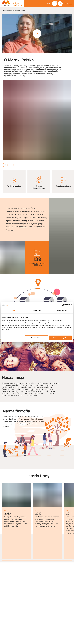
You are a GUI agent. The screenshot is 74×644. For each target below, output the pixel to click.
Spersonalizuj (37, 338)
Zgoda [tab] (13, 311)
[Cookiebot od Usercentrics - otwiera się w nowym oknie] (63, 305)
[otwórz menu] (71, 4)
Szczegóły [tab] (37, 311)
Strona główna (7, 10)
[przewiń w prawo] (11, 165)
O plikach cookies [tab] (61, 311)
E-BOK (48, 4)
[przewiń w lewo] (5, 165)
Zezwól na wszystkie (60, 338)
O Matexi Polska (20, 10)
